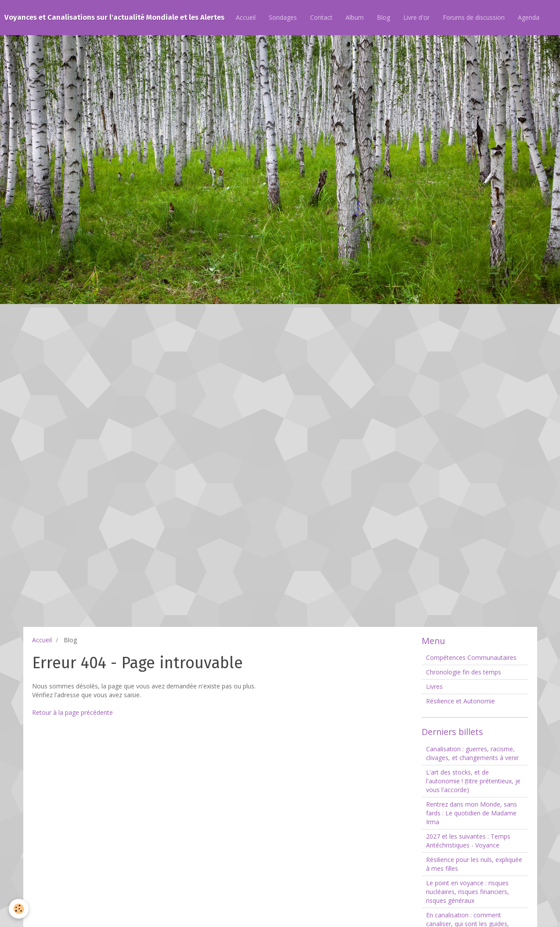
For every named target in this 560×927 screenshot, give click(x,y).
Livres (434, 686)
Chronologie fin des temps (464, 672)
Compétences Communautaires (471, 657)
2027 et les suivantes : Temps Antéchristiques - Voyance (468, 841)
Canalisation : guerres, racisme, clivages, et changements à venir (472, 753)
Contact (321, 17)
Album (355, 17)
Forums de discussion (474, 17)
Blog (383, 17)
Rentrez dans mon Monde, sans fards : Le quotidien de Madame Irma (471, 813)
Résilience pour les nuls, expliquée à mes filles (474, 864)
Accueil (246, 17)
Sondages (283, 17)
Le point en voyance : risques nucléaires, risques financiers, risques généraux (468, 892)
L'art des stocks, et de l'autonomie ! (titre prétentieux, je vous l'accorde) (473, 781)
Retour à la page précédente (72, 712)
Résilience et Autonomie (461, 701)
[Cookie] (19, 909)
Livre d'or (416, 17)
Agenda (529, 17)
